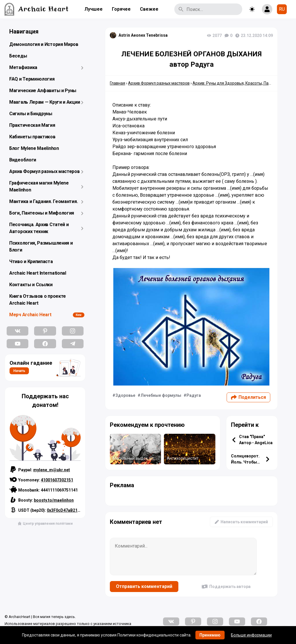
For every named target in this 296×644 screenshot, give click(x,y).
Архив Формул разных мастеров (45, 171)
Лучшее (94, 9)
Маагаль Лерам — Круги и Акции (45, 102)
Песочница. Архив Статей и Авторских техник (39, 228)
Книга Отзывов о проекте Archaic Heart (38, 300)
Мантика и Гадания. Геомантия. (44, 201)
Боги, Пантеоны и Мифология (42, 213)
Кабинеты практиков (32, 137)
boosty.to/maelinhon (54, 500)
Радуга (194, 395)
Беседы (18, 56)
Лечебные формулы (161, 395)
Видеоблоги (23, 160)
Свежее (149, 9)
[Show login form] (267, 9)
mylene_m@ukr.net (52, 470)
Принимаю (210, 635)
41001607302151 (57, 480)
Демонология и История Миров (44, 44)
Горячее (121, 9)
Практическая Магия (32, 125)
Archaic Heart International (38, 273)
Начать (19, 371)
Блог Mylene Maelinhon (34, 148)
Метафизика (23, 67)
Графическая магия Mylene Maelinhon (39, 186)
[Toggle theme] (252, 9)
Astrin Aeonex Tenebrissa (143, 35)
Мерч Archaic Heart (30, 315)
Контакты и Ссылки (31, 285)
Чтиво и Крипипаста (31, 261)
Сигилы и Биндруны (31, 114)
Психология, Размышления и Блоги (41, 246)
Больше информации (251, 635)
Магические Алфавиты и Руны (43, 91)
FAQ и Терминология (32, 79)
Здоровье (125, 395)
